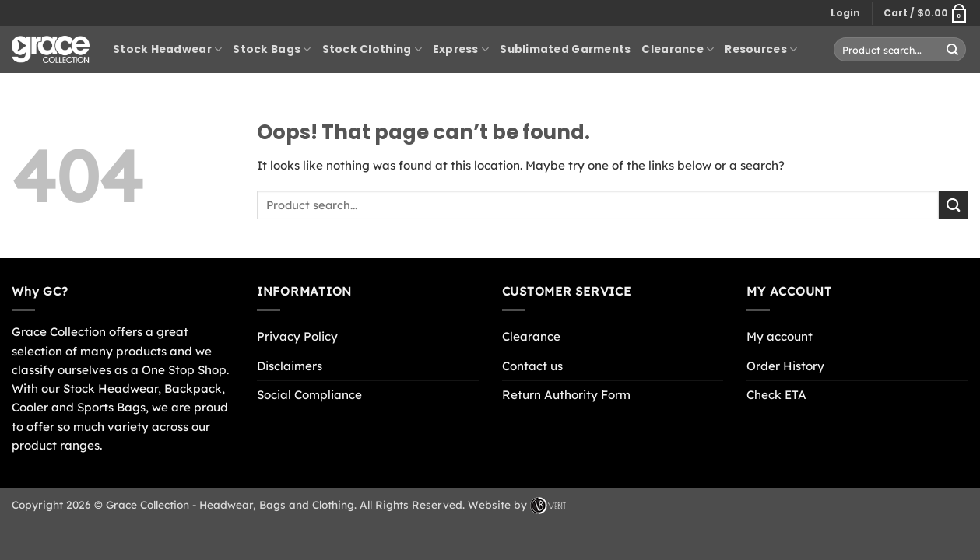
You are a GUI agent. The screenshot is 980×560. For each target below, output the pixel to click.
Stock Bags (272, 50)
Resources (761, 50)
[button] (845, 13)
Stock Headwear (167, 50)
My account (780, 336)
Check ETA (776, 395)
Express (461, 50)
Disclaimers (290, 366)
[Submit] (953, 49)
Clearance (678, 50)
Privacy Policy (297, 336)
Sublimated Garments (565, 49)
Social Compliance (309, 395)
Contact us (532, 366)
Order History (785, 366)
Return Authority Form (566, 395)
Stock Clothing (372, 50)
